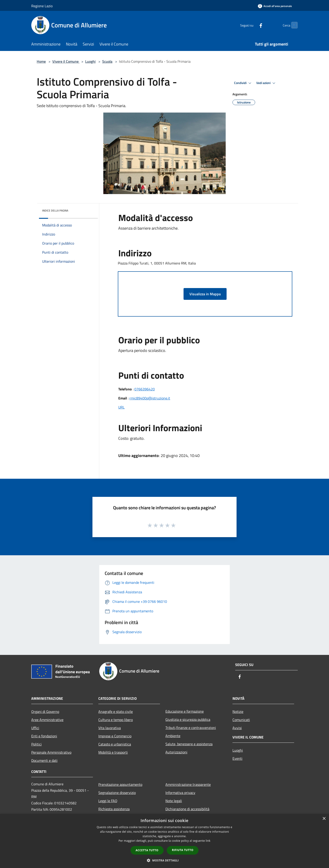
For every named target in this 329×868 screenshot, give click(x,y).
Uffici (35, 728)
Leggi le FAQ (108, 801)
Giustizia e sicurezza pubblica (188, 719)
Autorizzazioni (176, 752)
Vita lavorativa (110, 728)
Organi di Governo (45, 712)
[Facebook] (252, 25)
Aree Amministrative (47, 720)
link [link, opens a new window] (208, 841)
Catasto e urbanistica (115, 744)
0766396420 (145, 389)
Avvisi (237, 728)
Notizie (238, 712)
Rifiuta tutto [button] (183, 850)
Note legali (174, 801)
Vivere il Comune (66, 61)
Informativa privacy (180, 793)
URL (121, 407)
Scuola (107, 61)
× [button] (324, 819)
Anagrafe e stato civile (116, 712)
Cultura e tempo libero (116, 720)
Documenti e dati (44, 760)
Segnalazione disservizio (117, 793)
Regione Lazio (42, 6)
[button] (164, 860)
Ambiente (173, 736)
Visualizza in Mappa (205, 294)
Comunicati (241, 720)
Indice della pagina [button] (55, 210)
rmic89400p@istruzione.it (150, 398)
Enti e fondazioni (44, 736)
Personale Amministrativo (51, 752)
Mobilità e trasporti (113, 752)
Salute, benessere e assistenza (189, 744)
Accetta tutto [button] (147, 850)
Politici (36, 744)
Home (41, 61)
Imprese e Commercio (115, 736)
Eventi (237, 758)
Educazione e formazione (185, 711)
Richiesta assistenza (114, 809)
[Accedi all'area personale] (275, 6)
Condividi (243, 83)
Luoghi (90, 61)
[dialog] (164, 841)
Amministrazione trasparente (188, 784)
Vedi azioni (266, 83)
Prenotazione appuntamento (120, 784)
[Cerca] (292, 25)
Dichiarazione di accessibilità (187, 809)
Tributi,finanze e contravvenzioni (191, 728)
